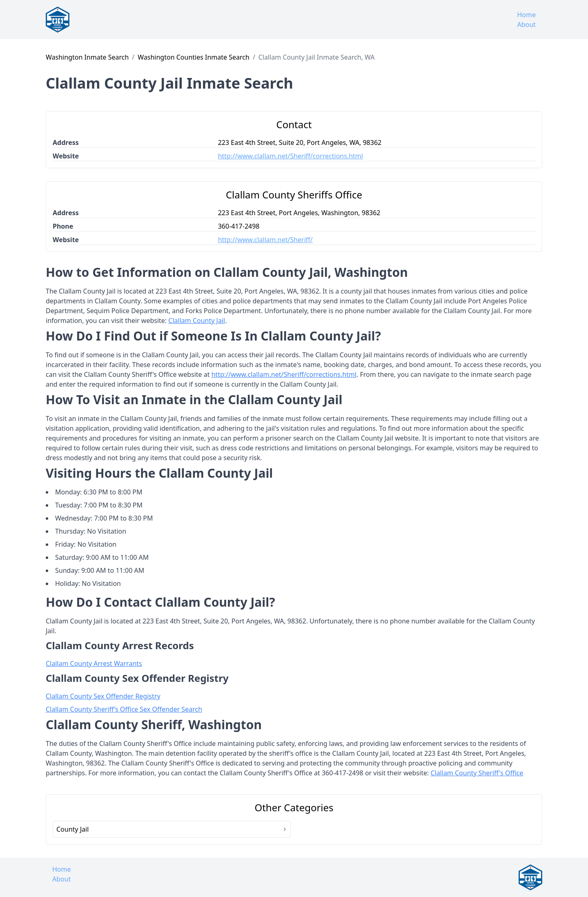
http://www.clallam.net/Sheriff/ (265, 240)
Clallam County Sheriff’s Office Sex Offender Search (124, 709)
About (526, 24)
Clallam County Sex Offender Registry (103, 696)
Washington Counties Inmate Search (194, 57)
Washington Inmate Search (87, 57)
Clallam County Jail (197, 321)
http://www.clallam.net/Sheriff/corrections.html (291, 156)
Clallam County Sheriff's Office (477, 773)
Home (526, 15)
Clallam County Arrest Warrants (94, 663)
